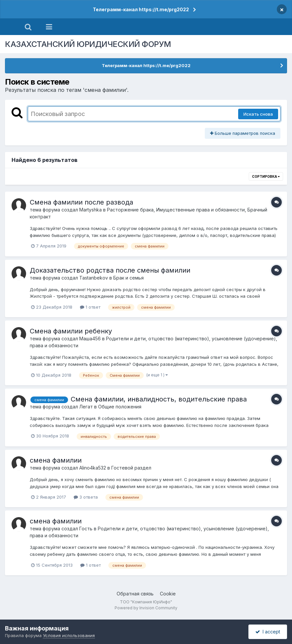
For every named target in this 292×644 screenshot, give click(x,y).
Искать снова (258, 114)
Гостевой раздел (131, 468)
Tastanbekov (94, 278)
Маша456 (90, 339)
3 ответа (86, 497)
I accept (268, 632)
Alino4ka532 (93, 468)
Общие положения (120, 407)
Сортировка (266, 176)
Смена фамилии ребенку (71, 331)
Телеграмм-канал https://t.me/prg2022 (141, 9)
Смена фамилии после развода (81, 202)
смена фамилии (56, 460)
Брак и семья (128, 278)
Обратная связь (135, 594)
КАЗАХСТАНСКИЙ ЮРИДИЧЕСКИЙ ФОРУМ (88, 44)
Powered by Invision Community (146, 608)
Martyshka (91, 210)
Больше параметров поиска (243, 133)
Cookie (168, 594)
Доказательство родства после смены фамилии (110, 270)
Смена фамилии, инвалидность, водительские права (159, 399)
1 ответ (90, 307)
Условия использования (69, 635)
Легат (86, 407)
